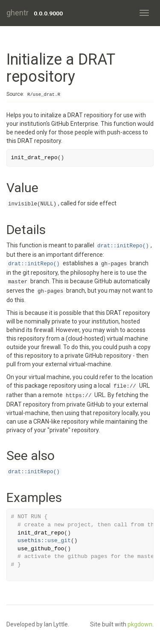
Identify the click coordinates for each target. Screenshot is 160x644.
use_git (59, 541)
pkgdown (140, 624)
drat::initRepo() (123, 246)
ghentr (17, 13)
